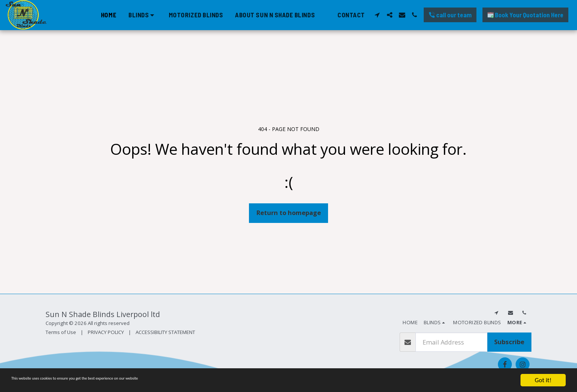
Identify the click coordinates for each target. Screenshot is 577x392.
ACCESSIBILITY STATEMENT (165, 332)
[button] (143, 15)
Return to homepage (289, 213)
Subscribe (509, 342)
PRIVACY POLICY (106, 332)
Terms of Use (61, 332)
